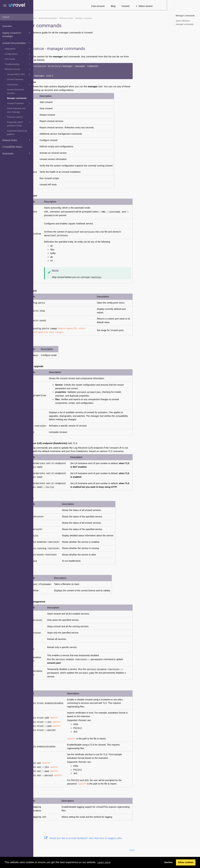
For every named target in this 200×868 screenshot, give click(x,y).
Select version (178, 6)
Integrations (18, 49)
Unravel (159, 6)
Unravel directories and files (16, 91)
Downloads (17, 153)
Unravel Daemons (15, 79)
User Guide (18, 59)
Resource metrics (15, 117)
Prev (42, 850)
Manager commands (17, 98)
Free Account (131, 6)
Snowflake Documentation (59, 18)
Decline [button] (169, 862)
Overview (7, 26)
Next (165, 850)
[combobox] (17, 17)
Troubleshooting (18, 64)
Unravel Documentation (17, 43)
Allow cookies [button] (186, 862)
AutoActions (19, 84)
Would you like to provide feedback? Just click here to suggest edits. (117, 838)
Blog (146, 6)
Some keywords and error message (16, 110)
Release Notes (17, 140)
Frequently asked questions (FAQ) (19, 124)
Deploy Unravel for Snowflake (17, 34)
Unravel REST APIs (19, 74)
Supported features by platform (17, 133)
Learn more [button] (104, 862)
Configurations (18, 54)
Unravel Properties (19, 103)
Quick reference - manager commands (185, 23)
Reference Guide (18, 69)
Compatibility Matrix (12, 147)
